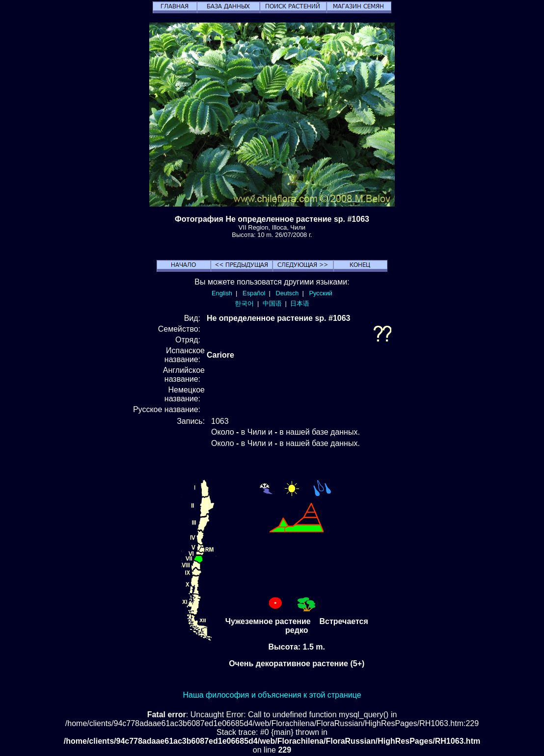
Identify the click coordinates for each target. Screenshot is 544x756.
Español (254, 293)
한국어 (244, 303)
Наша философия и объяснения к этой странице (272, 695)
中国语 (272, 303)
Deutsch (287, 293)
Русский (321, 293)
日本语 (300, 303)
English (222, 293)
